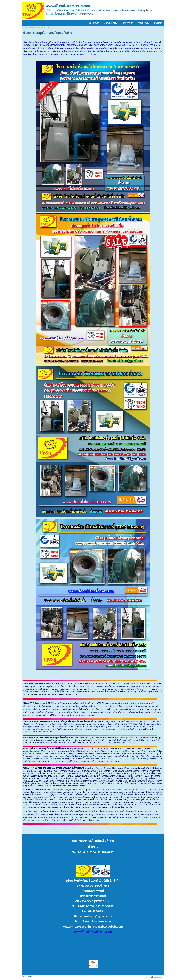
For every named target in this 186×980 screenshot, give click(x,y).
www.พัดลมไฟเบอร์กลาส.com (93, 932)
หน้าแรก (25, 28)
